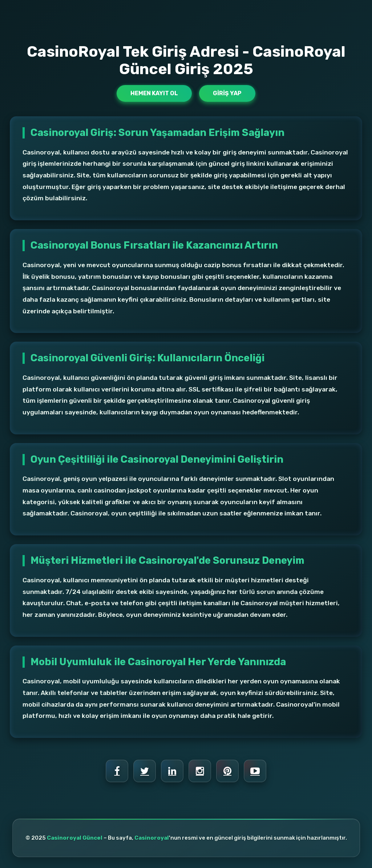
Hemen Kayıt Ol (154, 93)
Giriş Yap (227, 93)
